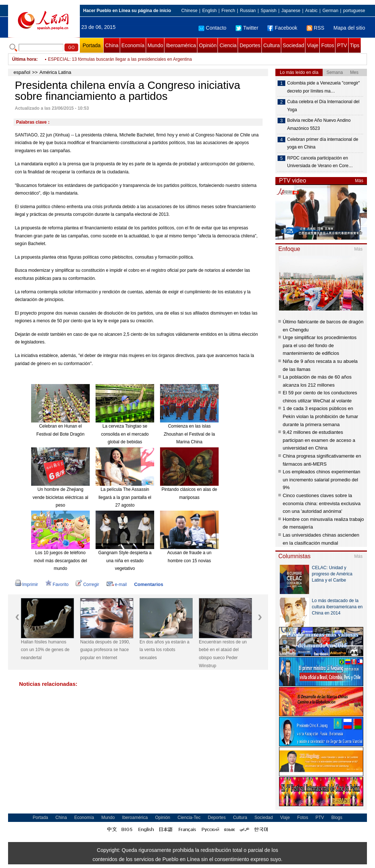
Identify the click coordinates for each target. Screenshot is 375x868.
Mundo (155, 45)
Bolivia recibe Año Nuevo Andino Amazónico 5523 (319, 124)
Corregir (87, 585)
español (22, 72)
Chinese (189, 11)
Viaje (313, 45)
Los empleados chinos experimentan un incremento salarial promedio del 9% (322, 480)
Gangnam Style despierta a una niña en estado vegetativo (125, 561)
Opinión (208, 45)
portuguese (354, 11)
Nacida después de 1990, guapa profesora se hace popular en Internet (105, 650)
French (228, 11)
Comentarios (148, 584)
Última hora (24, 59)
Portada (91, 45)
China (112, 45)
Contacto (212, 28)
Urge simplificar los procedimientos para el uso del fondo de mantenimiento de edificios (320, 345)
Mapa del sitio (349, 28)
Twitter (247, 28)
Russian (248, 11)
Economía (133, 45)
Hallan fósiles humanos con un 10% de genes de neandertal (45, 650)
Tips (355, 45)
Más (359, 181)
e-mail (117, 585)
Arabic (311, 11)
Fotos (328, 45)
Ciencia (228, 45)
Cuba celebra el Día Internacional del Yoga (323, 106)
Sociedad (293, 45)
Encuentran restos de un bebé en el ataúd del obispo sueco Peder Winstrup (223, 654)
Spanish (269, 11)
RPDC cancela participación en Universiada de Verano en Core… (320, 162)
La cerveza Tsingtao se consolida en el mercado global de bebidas (125, 434)
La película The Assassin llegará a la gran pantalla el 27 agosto (125, 497)
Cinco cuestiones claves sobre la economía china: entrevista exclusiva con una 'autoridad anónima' (322, 503)
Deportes (250, 45)
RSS (315, 28)
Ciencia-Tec (189, 818)
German (330, 11)
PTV (342, 45)
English (209, 11)
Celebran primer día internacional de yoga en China (323, 143)
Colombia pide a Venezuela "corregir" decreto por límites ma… (324, 87)
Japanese (291, 11)
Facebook (282, 28)
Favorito (57, 585)
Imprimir (27, 585)
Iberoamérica (181, 45)
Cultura (272, 45)
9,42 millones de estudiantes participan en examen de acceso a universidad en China (319, 440)
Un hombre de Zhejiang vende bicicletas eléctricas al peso (60, 497)
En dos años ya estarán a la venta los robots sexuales (164, 650)
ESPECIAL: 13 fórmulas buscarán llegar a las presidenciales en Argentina (120, 59)
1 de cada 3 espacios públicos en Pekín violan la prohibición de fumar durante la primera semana (320, 416)
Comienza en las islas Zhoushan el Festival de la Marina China (189, 434)
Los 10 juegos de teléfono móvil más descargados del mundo (60, 561)
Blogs (337, 818)
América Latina (55, 72)
